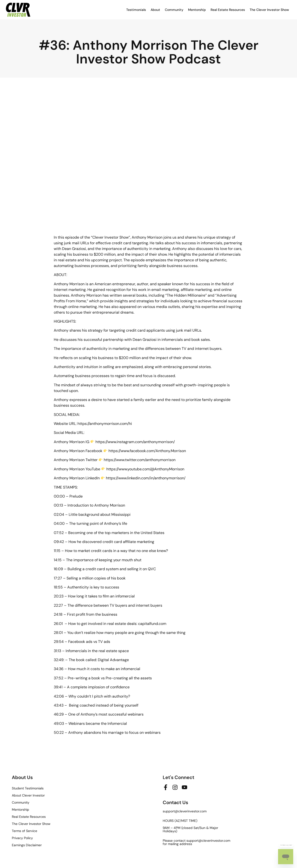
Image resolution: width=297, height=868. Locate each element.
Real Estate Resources (228, 10)
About (155, 10)
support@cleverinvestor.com (185, 811)
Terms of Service (25, 831)
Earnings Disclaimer (27, 845)
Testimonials (136, 10)
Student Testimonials (28, 788)
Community (174, 10)
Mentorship (197, 10)
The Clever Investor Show (269, 10)
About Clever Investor (28, 795)
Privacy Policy (22, 838)
